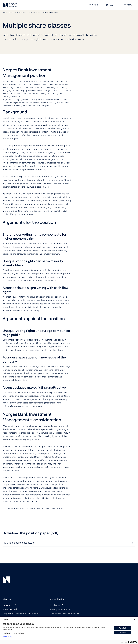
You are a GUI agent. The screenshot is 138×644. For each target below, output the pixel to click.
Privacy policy (7, 637)
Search (94, 5)
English (6, 620)
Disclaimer (55, 605)
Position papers (35, 12)
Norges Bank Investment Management (21, 613)
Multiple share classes (51, 12)
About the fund (10, 609)
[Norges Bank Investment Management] (10, 5)
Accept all (122, 628)
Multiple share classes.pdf (20, 543)
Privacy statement (59, 609)
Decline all (122, 633)
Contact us (8, 605)
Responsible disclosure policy (64, 613)
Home (5, 12)
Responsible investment (18, 12)
